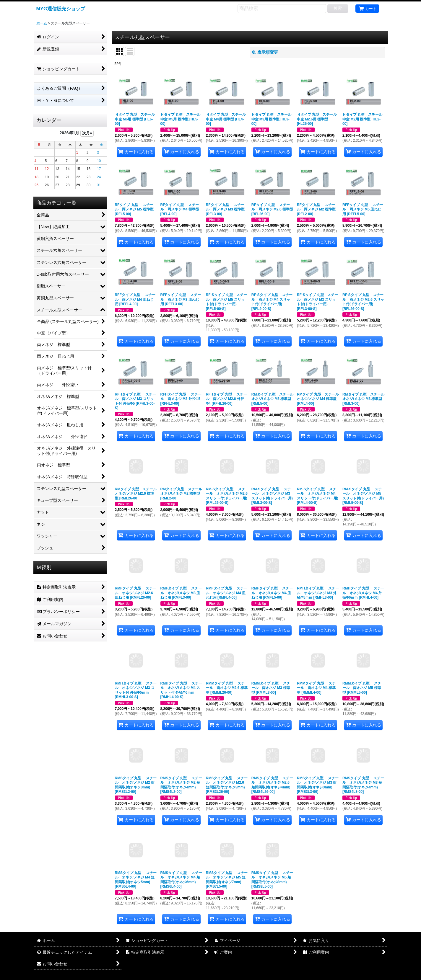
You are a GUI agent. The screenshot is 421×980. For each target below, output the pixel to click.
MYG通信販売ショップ (61, 9)
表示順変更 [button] (265, 52)
